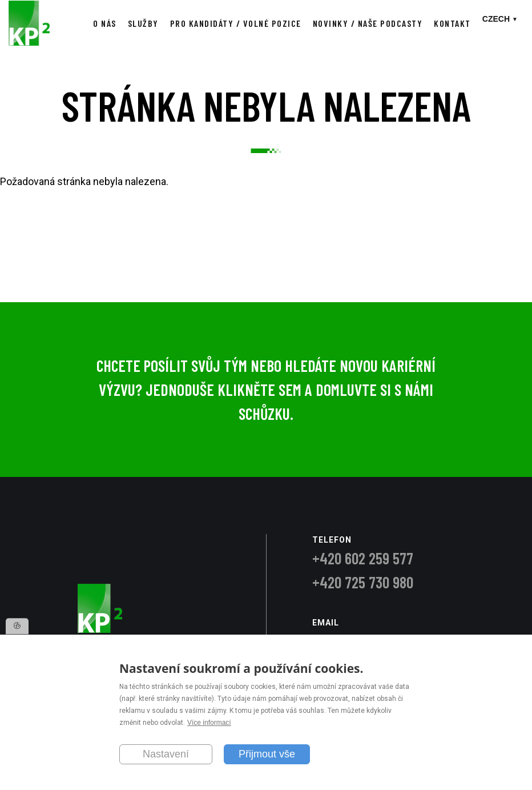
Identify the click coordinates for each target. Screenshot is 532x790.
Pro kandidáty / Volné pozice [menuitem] (236, 23)
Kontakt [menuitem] (452, 23)
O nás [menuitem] (105, 23)
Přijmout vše (267, 754)
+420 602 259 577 (363, 558)
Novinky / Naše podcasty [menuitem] (368, 23)
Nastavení (166, 754)
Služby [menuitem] (143, 23)
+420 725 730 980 (363, 582)
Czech (496, 19)
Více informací (209, 723)
